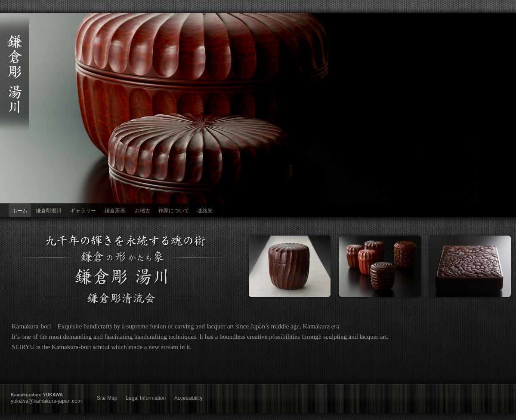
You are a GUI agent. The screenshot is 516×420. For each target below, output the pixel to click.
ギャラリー (83, 211)
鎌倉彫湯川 (49, 211)
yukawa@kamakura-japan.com (46, 401)
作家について (174, 211)
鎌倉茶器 (115, 211)
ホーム (20, 211)
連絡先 (205, 211)
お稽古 (142, 211)
